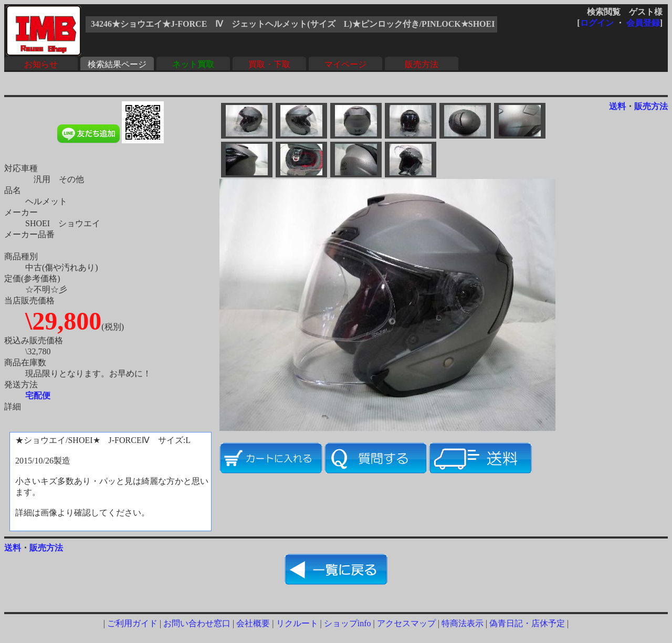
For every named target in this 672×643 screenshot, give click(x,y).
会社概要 (253, 623)
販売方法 (422, 64)
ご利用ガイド (132, 623)
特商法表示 (463, 623)
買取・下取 (269, 64)
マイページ (345, 64)
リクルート (297, 623)
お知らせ (41, 64)
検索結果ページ (117, 64)
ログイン (597, 23)
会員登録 (643, 23)
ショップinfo (348, 623)
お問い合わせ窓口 (197, 623)
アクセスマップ (406, 623)
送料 (617, 106)
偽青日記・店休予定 (527, 623)
